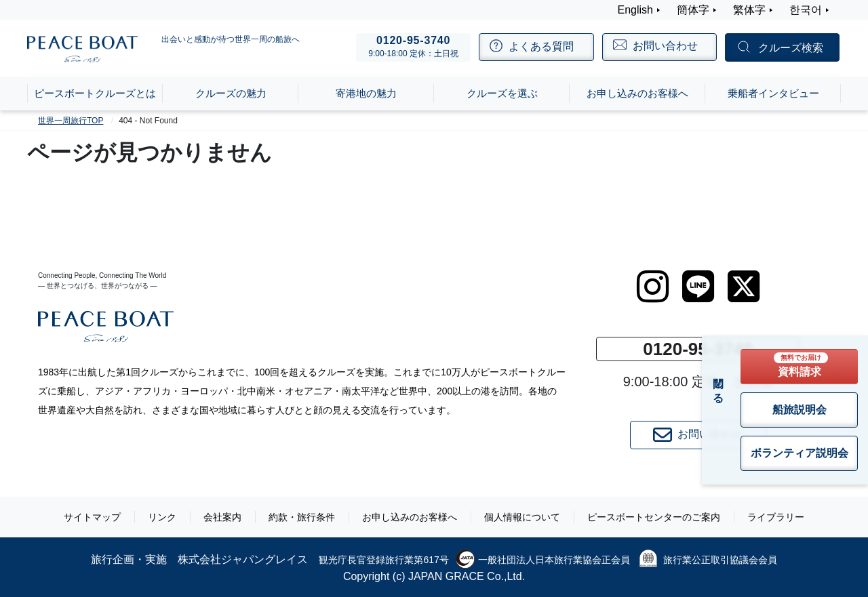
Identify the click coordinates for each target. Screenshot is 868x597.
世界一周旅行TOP (71, 121)
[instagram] (653, 287)
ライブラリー (776, 517)
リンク (162, 517)
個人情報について (522, 517)
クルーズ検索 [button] (791, 48)
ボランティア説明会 (800, 453)
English (635, 10)
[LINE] (698, 287)
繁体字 (749, 10)
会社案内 (222, 517)
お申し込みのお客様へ (410, 517)
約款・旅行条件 (302, 517)
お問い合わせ (698, 435)
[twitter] (744, 287)
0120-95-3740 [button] (698, 349)
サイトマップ (92, 517)
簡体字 (693, 10)
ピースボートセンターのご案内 (654, 517)
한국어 (806, 10)
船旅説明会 (800, 410)
